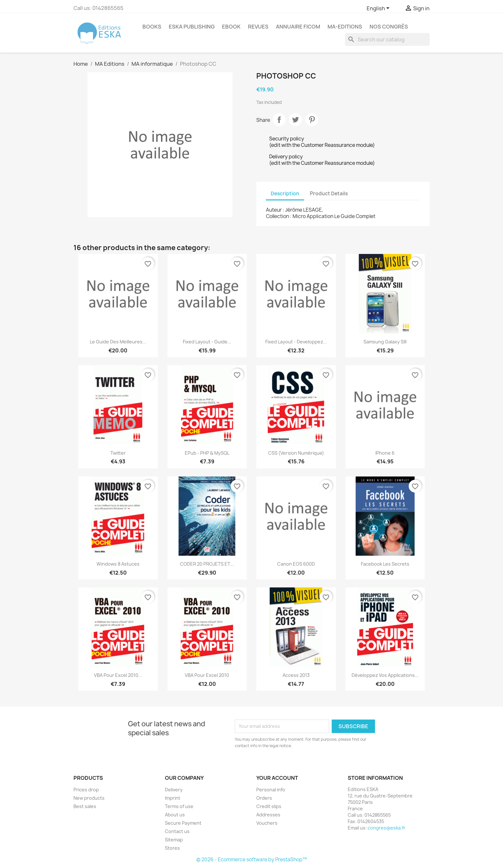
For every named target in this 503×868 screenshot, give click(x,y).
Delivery (174, 790)
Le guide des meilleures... (118, 342)
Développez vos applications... (385, 675)
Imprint (173, 798)
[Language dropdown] (379, 9)
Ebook (231, 27)
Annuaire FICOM (298, 27)
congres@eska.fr (387, 828)
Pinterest (312, 120)
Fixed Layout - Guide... (207, 342)
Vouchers (267, 823)
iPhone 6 (385, 453)
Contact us (177, 831)
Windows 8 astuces (118, 564)
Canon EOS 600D (296, 564)
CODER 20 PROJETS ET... (207, 564)
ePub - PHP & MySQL (207, 453)
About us (175, 815)
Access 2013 (296, 675)
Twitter (118, 453)
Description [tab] (285, 194)
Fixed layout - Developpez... (296, 342)
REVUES (258, 27)
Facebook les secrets (385, 564)
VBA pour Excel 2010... (118, 675)
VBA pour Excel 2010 (207, 675)
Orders (264, 798)
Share (279, 120)
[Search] (387, 39)
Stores (172, 848)
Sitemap (174, 840)
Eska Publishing (192, 27)
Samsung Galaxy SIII (385, 342)
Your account (277, 778)
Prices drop (86, 790)
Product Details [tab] (329, 194)
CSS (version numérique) (296, 453)
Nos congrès (389, 27)
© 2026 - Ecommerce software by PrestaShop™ (252, 860)
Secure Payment (183, 823)
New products (89, 798)
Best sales (85, 806)
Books (152, 27)
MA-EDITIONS (345, 27)
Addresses (268, 815)
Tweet (295, 120)
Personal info (271, 790)
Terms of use (179, 806)
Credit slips (269, 806)
